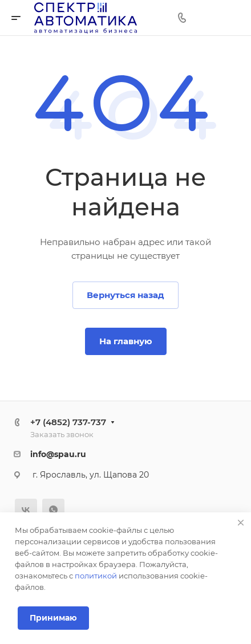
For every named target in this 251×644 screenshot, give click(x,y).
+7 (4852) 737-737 (68, 422)
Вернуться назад (125, 295)
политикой (96, 576)
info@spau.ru (58, 454)
